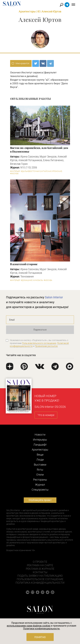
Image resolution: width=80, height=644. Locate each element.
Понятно (40, 637)
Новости (40, 435)
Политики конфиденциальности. (42, 629)
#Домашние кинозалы (32, 280)
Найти (62, 5)
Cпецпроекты (40, 490)
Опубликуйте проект (40, 500)
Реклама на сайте (40, 565)
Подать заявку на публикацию (40, 576)
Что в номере (46, 415)
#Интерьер (15, 171)
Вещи (40, 455)
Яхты (40, 470)
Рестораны (40, 480)
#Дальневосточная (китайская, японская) (42, 171)
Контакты (40, 572)
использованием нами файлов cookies (29, 626)
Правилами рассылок (46, 346)
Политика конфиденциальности (40, 583)
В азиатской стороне (24, 264)
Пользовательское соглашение (40, 579)
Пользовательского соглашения (39, 343)
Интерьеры (40, 440)
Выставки (40, 465)
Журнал (40, 485)
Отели (40, 475)
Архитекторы (27, 11)
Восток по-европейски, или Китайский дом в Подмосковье (39, 150)
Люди (40, 460)
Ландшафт (40, 445)
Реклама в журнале (40, 569)
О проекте (40, 562)
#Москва (14, 174)
